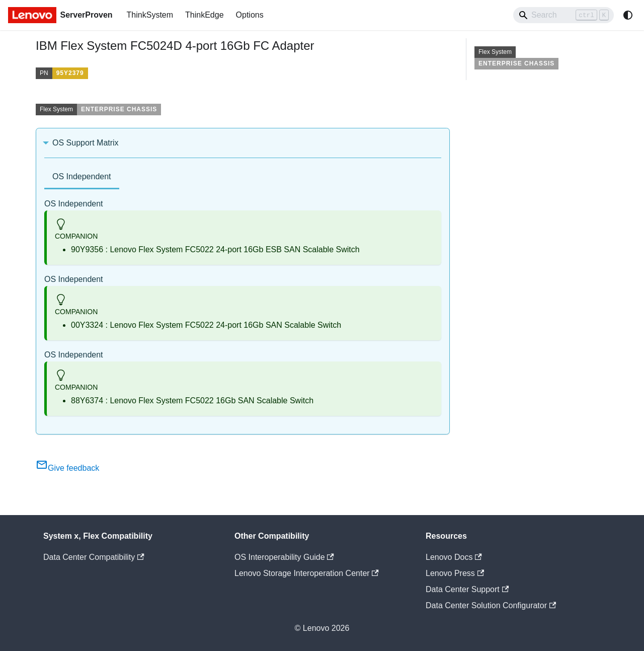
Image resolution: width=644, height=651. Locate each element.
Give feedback (67, 468)
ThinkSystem (150, 15)
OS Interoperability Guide (284, 557)
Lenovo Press (455, 573)
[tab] (82, 177)
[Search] (563, 15)
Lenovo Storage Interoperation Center (307, 573)
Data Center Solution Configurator (491, 605)
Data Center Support (467, 589)
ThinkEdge (205, 15)
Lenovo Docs (454, 557)
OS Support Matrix (86, 143)
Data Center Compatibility (94, 557)
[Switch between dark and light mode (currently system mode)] (628, 15)
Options (250, 15)
